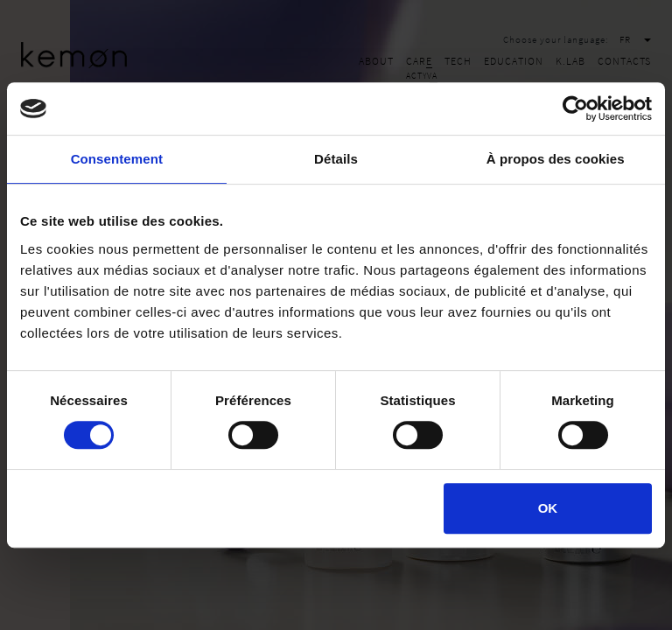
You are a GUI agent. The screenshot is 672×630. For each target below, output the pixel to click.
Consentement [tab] (117, 159)
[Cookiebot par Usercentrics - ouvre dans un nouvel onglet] (575, 108)
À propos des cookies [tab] (556, 159)
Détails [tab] (336, 159)
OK (548, 508)
